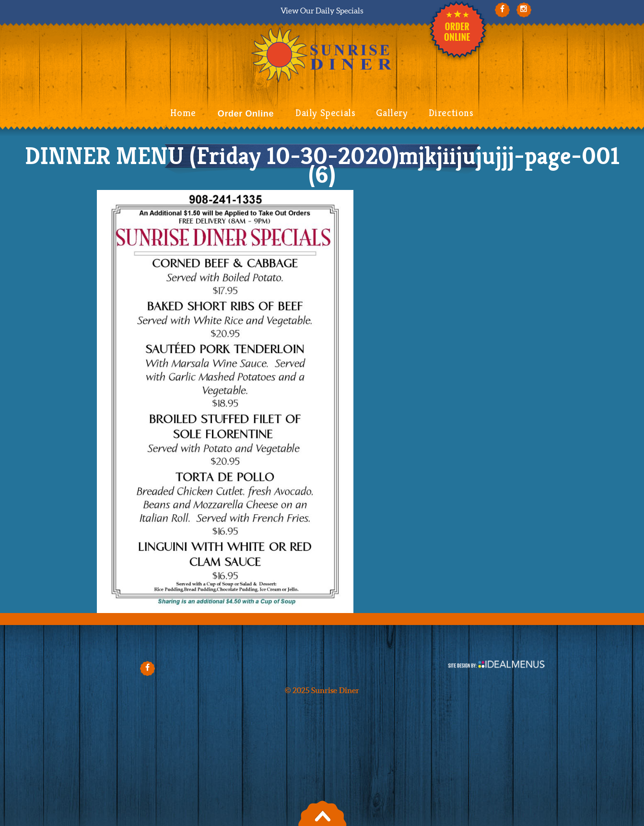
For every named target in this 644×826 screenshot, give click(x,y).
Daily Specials (325, 113)
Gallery (392, 113)
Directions (451, 113)
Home (183, 113)
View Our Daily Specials (322, 11)
